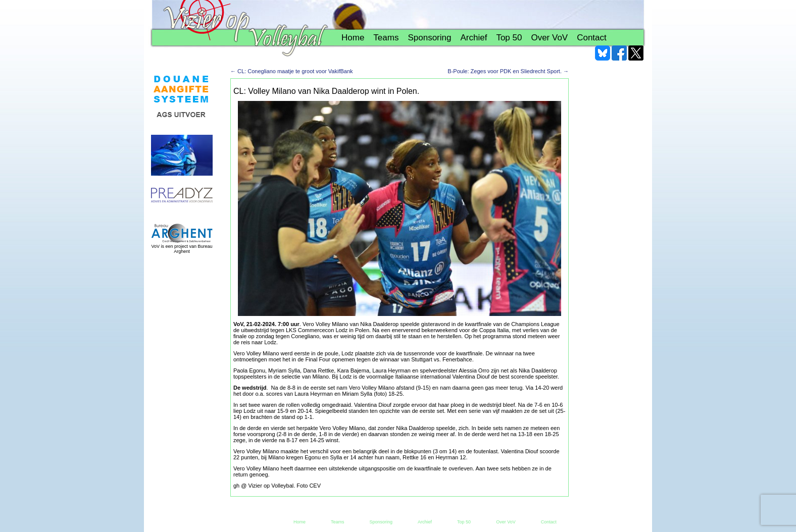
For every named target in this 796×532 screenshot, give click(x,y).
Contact (592, 38)
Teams (386, 38)
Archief (474, 38)
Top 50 (509, 38)
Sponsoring (429, 38)
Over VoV (549, 38)
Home (353, 38)
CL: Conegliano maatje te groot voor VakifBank (292, 71)
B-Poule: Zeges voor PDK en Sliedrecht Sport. (508, 71)
